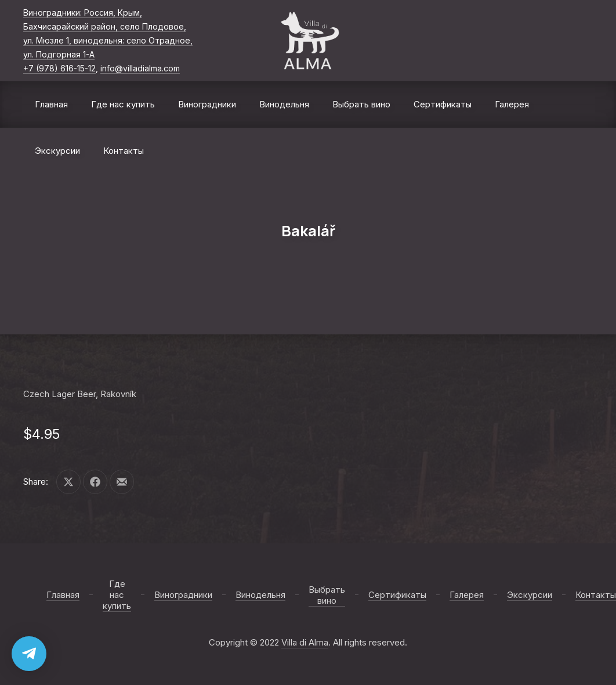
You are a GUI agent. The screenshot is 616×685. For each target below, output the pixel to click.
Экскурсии (57, 151)
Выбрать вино (361, 104)
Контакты (124, 151)
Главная (51, 104)
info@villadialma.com (140, 68)
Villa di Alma (305, 642)
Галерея (512, 104)
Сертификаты (443, 104)
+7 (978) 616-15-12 (59, 68)
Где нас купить (123, 104)
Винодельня (284, 104)
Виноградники (207, 104)
